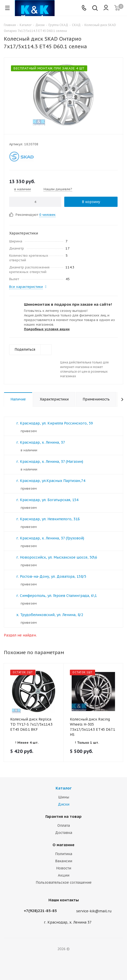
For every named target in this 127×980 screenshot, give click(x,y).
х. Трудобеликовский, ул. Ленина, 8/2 (50, 615)
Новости (64, 868)
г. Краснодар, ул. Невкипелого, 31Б (48, 519)
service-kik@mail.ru (94, 911)
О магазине (63, 845)
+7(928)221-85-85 (40, 911)
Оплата (64, 825)
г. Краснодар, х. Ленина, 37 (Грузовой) (50, 538)
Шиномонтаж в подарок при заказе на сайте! (68, 304)
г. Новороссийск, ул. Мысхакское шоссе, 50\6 (57, 557)
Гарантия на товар (63, 816)
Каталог (64, 788)
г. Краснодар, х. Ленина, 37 (41, 442)
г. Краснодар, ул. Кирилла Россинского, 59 (55, 423)
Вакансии (64, 861)
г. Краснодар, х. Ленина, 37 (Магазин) (50, 462)
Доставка (64, 833)
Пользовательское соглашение (64, 882)
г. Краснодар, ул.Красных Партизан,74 (51, 481)
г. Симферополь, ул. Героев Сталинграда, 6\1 (56, 596)
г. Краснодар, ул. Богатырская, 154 (47, 500)
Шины (64, 797)
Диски (64, 804)
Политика (64, 854)
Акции (64, 875)
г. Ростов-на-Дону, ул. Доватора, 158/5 (51, 576)
